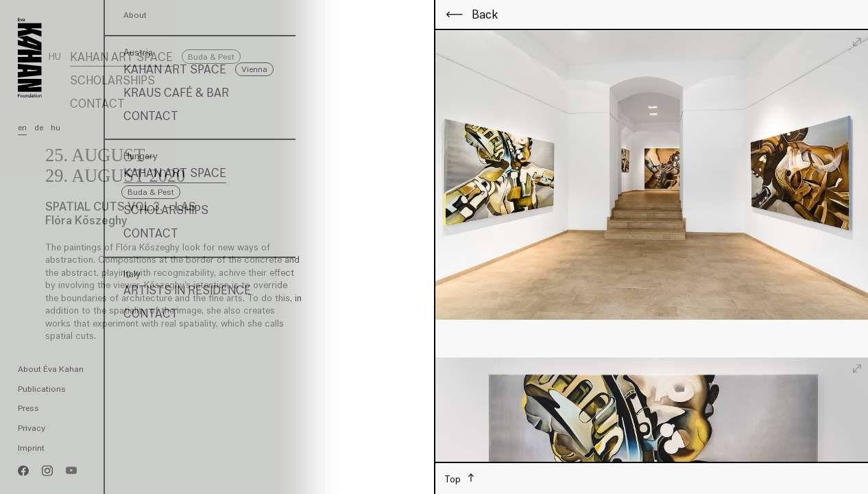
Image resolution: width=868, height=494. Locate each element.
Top (454, 479)
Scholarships (112, 80)
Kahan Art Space (121, 57)
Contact (97, 104)
